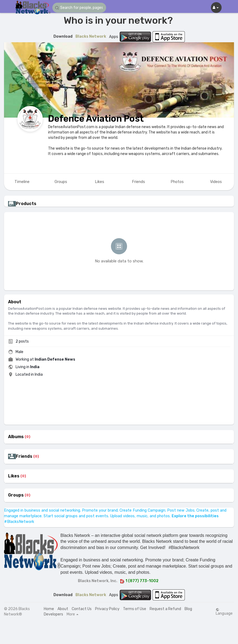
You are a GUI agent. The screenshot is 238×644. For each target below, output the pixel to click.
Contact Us (82, 609)
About (63, 609)
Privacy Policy (107, 609)
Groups (16, 495)
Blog (188, 609)
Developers (53, 614)
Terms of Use (135, 609)
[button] (79, 8)
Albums (16, 437)
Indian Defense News (55, 359)
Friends (24, 456)
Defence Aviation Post (96, 119)
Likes (14, 476)
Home (49, 609)
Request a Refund (165, 609)
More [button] (73, 614)
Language (224, 612)
